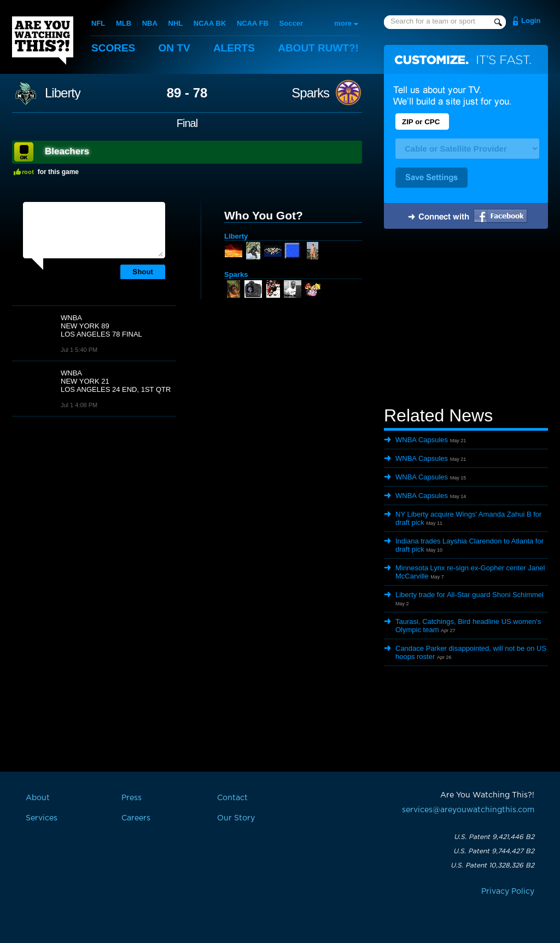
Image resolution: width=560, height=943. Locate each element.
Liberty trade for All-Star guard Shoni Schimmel (469, 595)
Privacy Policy (508, 892)
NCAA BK (210, 23)
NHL (176, 23)
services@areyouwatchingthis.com (468, 810)
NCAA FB (253, 23)
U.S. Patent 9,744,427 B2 (494, 851)
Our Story (236, 818)
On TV (174, 48)
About (318, 48)
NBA (150, 23)
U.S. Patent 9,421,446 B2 (494, 837)
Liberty (63, 93)
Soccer (291, 23)
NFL (98, 23)
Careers (136, 818)
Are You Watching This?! (43, 41)
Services (42, 818)
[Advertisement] (466, 319)
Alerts (234, 48)
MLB (124, 23)
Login (531, 21)
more (343, 23)
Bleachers (67, 151)
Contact (232, 798)
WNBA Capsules (422, 440)
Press (132, 798)
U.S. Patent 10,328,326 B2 (492, 865)
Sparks (310, 93)
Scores (113, 48)
